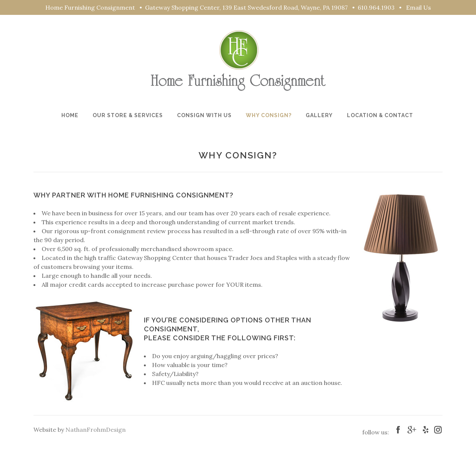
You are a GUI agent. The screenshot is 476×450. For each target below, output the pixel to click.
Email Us (419, 7)
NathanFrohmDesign (96, 430)
